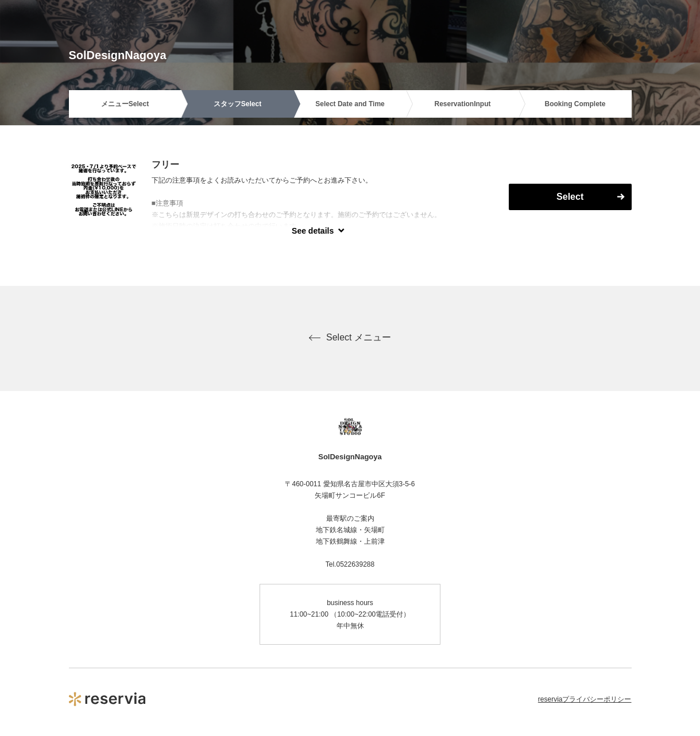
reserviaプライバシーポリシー (585, 699)
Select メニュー (350, 338)
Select (570, 197)
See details (313, 231)
